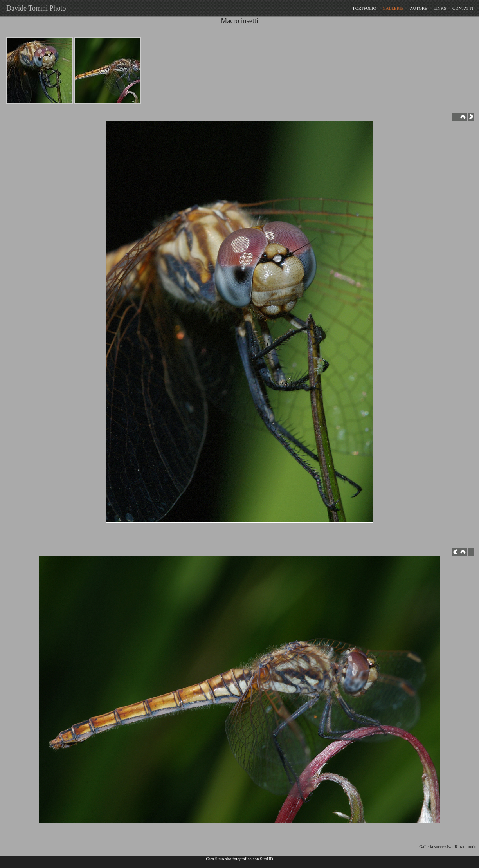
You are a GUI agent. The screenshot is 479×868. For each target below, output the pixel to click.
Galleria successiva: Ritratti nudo (449, 846)
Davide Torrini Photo (34, 8)
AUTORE (418, 8)
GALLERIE (393, 8)
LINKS (440, 8)
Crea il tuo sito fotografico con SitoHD (239, 859)
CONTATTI (463, 8)
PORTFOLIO (365, 8)
